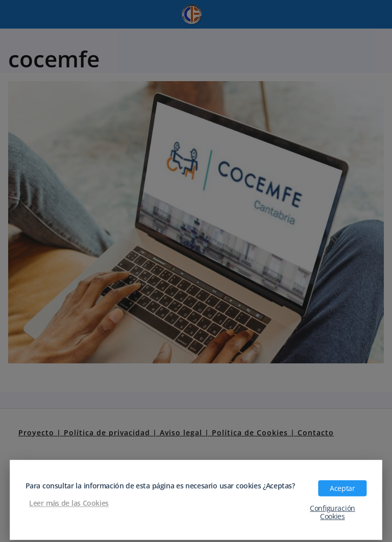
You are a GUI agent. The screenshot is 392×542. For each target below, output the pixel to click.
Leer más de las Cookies (69, 503)
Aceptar (342, 488)
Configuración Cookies (332, 512)
